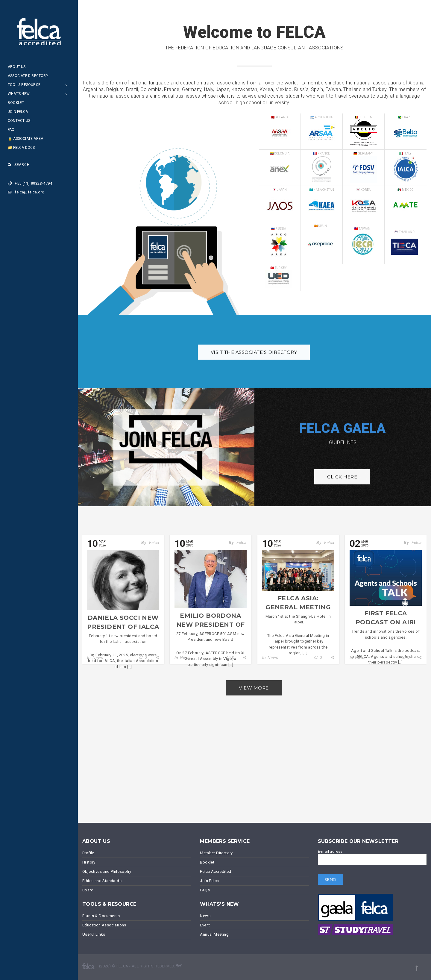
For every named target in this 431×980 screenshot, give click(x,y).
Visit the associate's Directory (254, 363)
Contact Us (19, 121)
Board (88, 890)
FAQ (11, 130)
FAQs (205, 890)
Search (19, 165)
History (89, 862)
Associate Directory (28, 76)
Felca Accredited (215, 871)
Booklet (16, 103)
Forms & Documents (101, 916)
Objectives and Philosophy (107, 871)
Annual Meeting (214, 934)
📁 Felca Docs (21, 148)
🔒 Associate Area (25, 139)
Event (205, 925)
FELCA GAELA (343, 419)
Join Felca (18, 112)
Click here (342, 488)
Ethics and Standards (102, 881)
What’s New (19, 94)
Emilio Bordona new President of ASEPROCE (210, 625)
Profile (88, 853)
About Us (17, 67)
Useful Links (94, 934)
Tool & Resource (24, 85)
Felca (154, 543)
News (98, 658)
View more (254, 698)
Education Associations (104, 925)
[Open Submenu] (66, 85)
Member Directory (216, 853)
